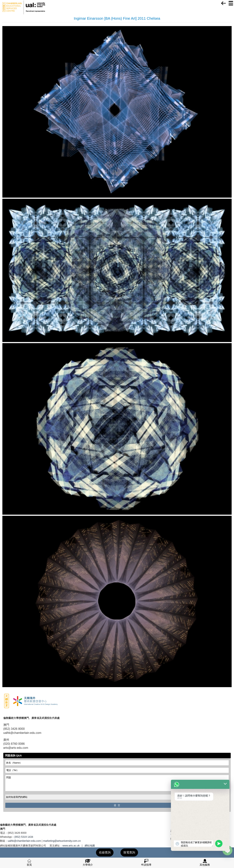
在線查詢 (105, 852)
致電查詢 (129, 852)
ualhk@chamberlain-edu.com (24, 841)
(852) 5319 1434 (24, 837)
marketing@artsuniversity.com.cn (62, 841)
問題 (117, 783)
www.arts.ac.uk (71, 846)
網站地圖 (90, 846)
